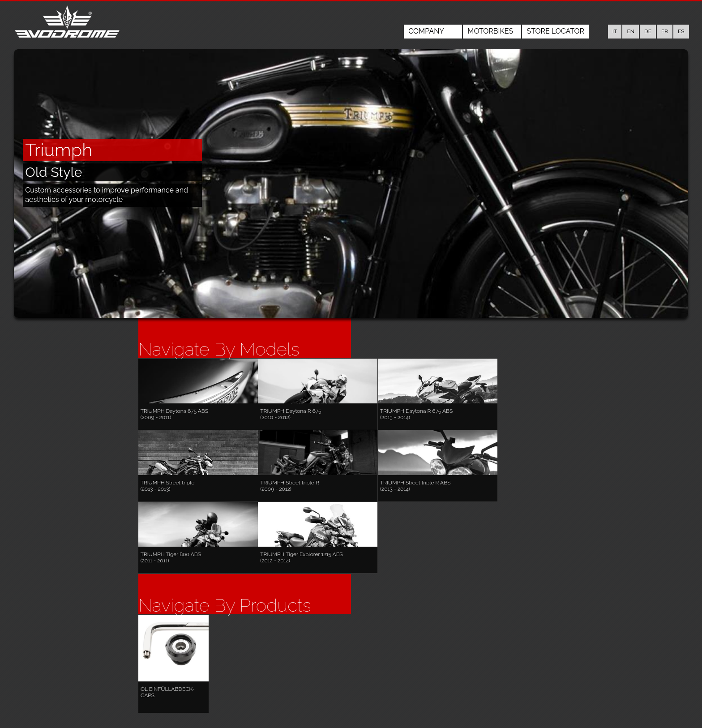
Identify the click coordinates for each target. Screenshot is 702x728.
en (631, 31)
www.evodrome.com (261, 711)
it (615, 31)
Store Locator (555, 31)
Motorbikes (490, 31)
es (681, 31)
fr (665, 31)
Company (426, 31)
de (648, 31)
